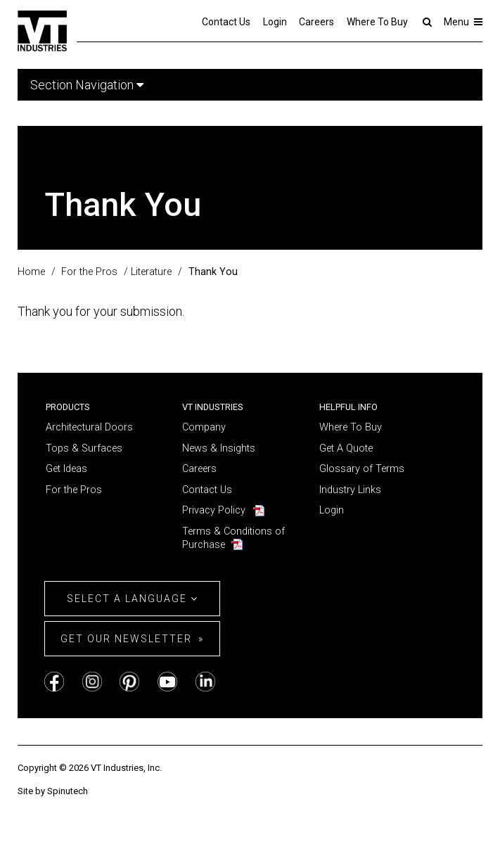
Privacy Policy (214, 510)
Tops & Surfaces (84, 448)
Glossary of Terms (362, 469)
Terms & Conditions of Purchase (233, 538)
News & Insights (219, 448)
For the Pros (74, 490)
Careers (316, 22)
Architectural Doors (89, 427)
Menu (463, 22)
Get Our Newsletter (126, 639)
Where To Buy (377, 22)
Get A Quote (346, 448)
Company (204, 427)
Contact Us (226, 22)
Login (275, 22)
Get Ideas (66, 469)
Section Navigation (87, 85)
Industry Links (350, 490)
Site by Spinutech (53, 791)
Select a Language (133, 599)
